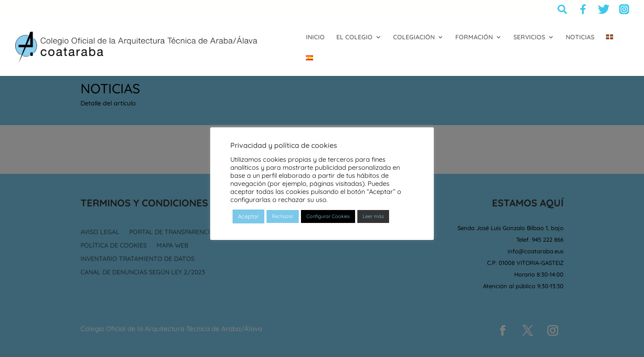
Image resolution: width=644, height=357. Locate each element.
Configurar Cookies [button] (328, 216)
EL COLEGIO (354, 38)
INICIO (315, 38)
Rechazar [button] (283, 216)
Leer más (373, 216)
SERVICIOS (529, 38)
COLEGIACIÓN (414, 38)
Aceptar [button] (248, 216)
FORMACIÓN (474, 38)
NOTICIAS (580, 38)
